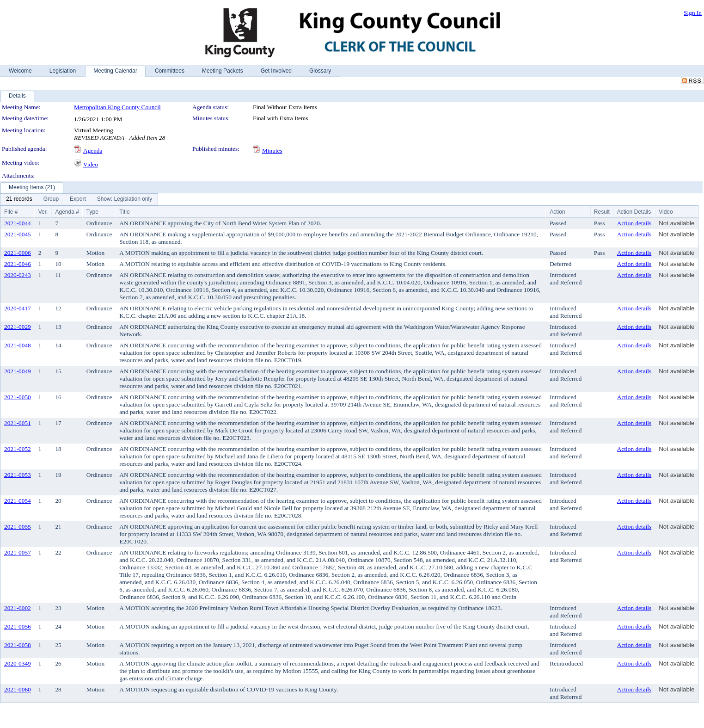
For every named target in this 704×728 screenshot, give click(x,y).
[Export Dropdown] (78, 199)
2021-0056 (18, 626)
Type (92, 212)
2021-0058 (18, 645)
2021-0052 (18, 449)
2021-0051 (18, 423)
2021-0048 (18, 345)
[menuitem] (19, 199)
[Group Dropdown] (51, 199)
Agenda (93, 151)
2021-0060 (18, 689)
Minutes (272, 151)
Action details (634, 223)
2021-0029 (18, 327)
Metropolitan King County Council (117, 107)
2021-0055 (18, 527)
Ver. (43, 212)
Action (557, 212)
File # (11, 212)
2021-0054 (18, 501)
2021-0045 (18, 234)
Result (602, 212)
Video (91, 164)
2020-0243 (18, 275)
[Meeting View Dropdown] (125, 199)
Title (124, 212)
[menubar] (79, 199)
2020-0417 (18, 308)
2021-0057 (18, 552)
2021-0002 (18, 608)
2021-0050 (18, 397)
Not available (676, 223)
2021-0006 (18, 253)
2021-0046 (18, 264)
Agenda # (67, 212)
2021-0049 (18, 371)
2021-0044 (18, 223)
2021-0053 (18, 475)
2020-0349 (18, 663)
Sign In (693, 13)
